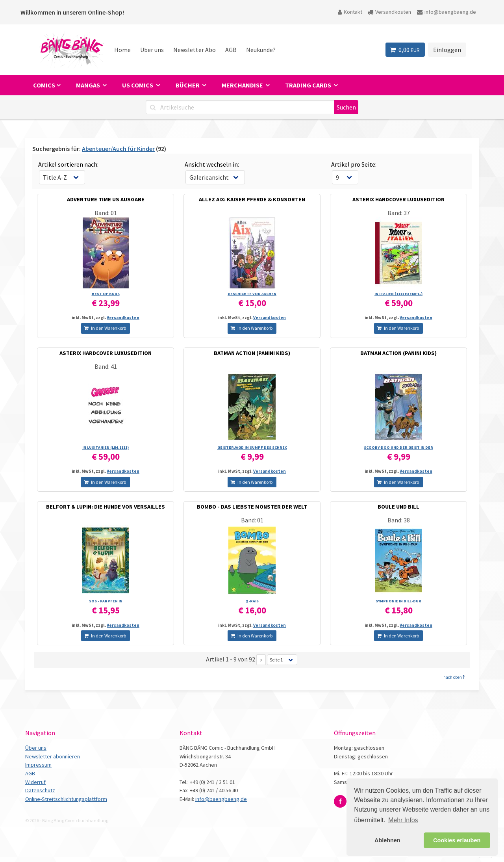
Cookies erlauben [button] (457, 840)
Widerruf (35, 782)
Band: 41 (106, 366)
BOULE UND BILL (398, 507)
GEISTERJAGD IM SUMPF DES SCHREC (252, 447)
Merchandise (243, 85)
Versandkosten (389, 12)
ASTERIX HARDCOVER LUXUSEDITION (398, 199)
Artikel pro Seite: (354, 164)
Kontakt (350, 12)
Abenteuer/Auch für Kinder (118, 149)
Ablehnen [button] (387, 840)
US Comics (138, 85)
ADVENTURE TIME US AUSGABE (106, 199)
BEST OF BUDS (106, 294)
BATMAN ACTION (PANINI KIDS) (252, 353)
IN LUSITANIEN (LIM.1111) (106, 447)
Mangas (89, 85)
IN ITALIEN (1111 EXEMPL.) (398, 294)
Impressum (38, 765)
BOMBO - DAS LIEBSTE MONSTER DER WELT (252, 507)
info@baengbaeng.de (447, 12)
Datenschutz (40, 790)
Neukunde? (261, 50)
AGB (231, 50)
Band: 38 (399, 520)
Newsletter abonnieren (53, 756)
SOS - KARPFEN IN (106, 601)
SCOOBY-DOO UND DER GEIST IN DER (398, 447)
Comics (44, 85)
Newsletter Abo (195, 50)
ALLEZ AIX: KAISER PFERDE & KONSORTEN (252, 199)
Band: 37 (399, 213)
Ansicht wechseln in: (212, 164)
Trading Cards (309, 85)
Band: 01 (106, 213)
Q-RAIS (252, 601)
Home (122, 50)
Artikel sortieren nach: (68, 164)
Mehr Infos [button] (403, 820)
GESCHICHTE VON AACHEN (252, 294)
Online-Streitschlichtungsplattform (66, 799)
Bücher (188, 85)
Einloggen (447, 50)
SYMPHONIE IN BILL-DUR (398, 601)
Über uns (152, 50)
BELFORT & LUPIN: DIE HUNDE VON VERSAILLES (106, 507)
